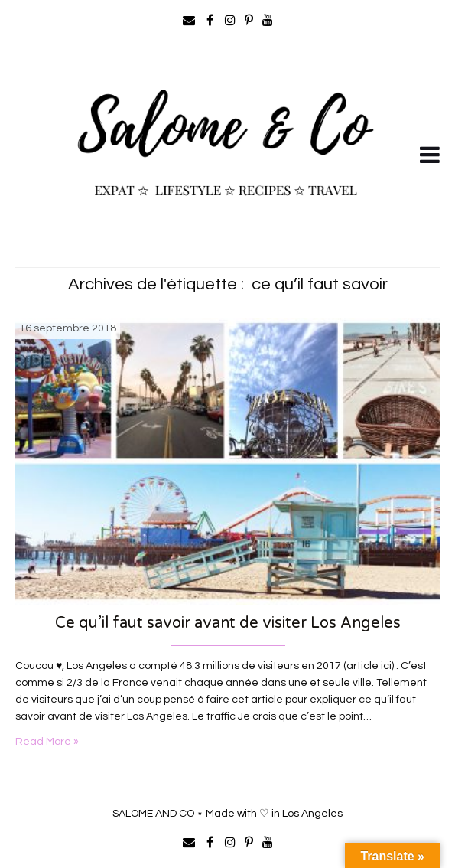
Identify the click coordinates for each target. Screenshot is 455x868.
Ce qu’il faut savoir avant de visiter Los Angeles (228, 623)
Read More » (47, 742)
